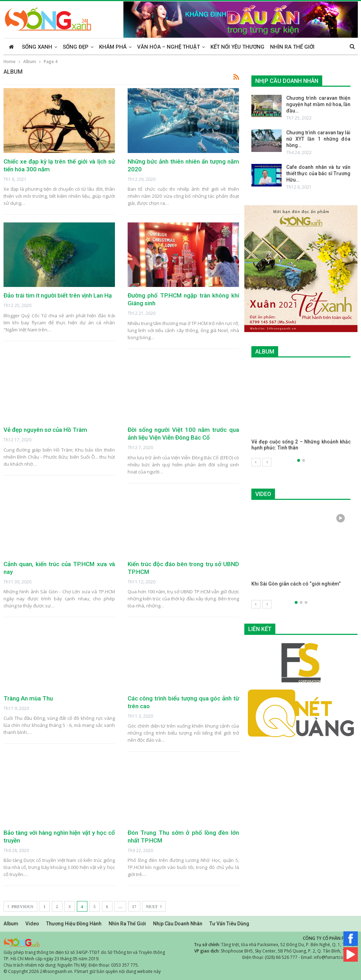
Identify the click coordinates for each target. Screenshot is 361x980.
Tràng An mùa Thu (28, 698)
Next (154, 906)
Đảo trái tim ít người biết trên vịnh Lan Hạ (58, 295)
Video (32, 924)
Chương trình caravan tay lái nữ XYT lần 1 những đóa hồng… (319, 139)
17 (134, 907)
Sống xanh (37, 47)
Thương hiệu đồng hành (74, 924)
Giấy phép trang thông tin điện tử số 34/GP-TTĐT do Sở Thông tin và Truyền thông (84, 952)
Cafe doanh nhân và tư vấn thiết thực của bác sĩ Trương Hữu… (319, 173)
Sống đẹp (76, 47)
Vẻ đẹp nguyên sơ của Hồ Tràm (45, 430)
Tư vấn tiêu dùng (229, 924)
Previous (20, 906)
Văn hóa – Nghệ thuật (169, 47)
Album (11, 924)
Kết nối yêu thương (237, 47)
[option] (301, 412)
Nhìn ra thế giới (292, 47)
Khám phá (113, 47)
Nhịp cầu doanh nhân (178, 924)
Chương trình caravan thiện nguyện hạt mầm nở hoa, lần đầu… (319, 104)
